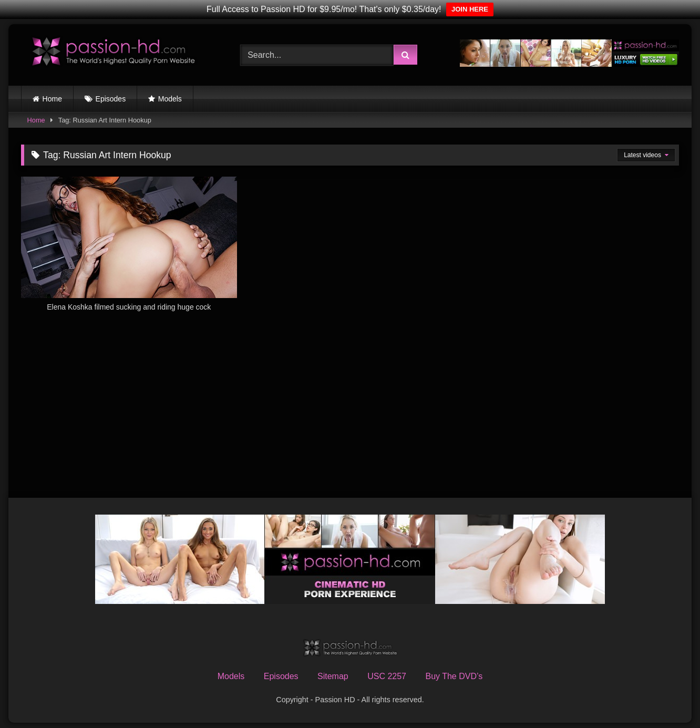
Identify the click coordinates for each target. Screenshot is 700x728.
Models (170, 99)
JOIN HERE (470, 9)
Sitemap (333, 676)
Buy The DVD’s (454, 676)
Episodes (111, 99)
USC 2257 (387, 676)
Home (52, 99)
